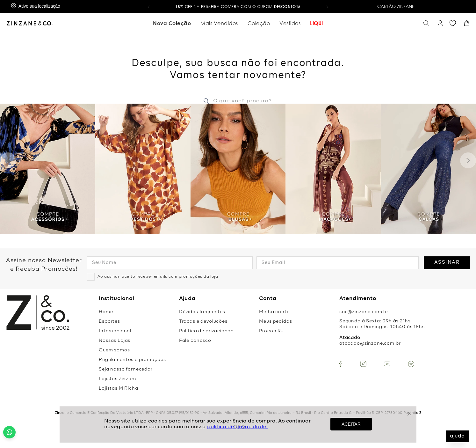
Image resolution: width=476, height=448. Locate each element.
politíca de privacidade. (237, 427)
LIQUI (317, 23)
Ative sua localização (39, 6)
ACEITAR (351, 424)
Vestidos (290, 23)
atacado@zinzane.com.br (370, 343)
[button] (148, 6)
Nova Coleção (172, 23)
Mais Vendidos (219, 23)
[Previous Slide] (8, 160)
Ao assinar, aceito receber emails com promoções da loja (158, 277)
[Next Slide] (468, 160)
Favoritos (453, 23)
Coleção (259, 23)
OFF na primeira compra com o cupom (238, 7)
